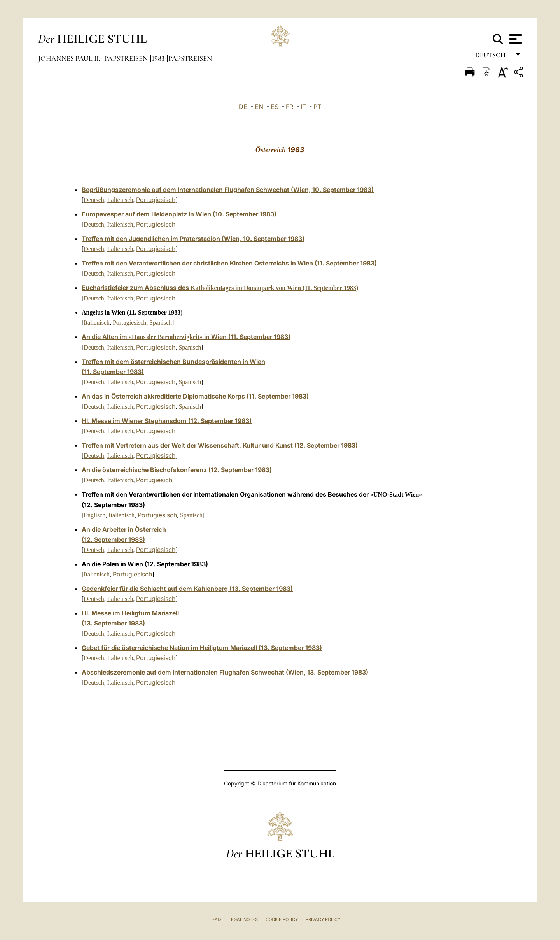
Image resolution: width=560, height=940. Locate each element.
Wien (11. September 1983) (337, 263)
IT (303, 107)
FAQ (217, 919)
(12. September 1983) (113, 539)
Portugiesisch (156, 200)
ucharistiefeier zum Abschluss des (222, 288)
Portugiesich (154, 480)
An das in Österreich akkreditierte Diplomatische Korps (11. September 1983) (195, 396)
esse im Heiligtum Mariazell (138, 613)
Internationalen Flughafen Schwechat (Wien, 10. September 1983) (276, 190)
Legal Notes (243, 919)
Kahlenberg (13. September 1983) (243, 589)
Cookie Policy (282, 919)
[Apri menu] (515, 39)
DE (243, 107)
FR (290, 107)
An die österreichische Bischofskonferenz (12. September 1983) (177, 470)
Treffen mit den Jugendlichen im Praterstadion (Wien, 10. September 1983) (193, 239)
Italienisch (120, 200)
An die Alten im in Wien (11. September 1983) (186, 337)
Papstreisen (127, 58)
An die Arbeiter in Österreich (124, 529)
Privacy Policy (323, 919)
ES (275, 107)
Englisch (94, 515)
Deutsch (493, 57)
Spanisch (161, 322)
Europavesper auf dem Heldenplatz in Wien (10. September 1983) (179, 214)
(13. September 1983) (113, 623)
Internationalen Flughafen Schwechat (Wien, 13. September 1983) (270, 672)
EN (259, 107)
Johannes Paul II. (70, 58)
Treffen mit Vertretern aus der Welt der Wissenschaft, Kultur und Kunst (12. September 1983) (220, 445)
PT (317, 107)
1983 (159, 58)
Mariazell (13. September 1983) (276, 648)
